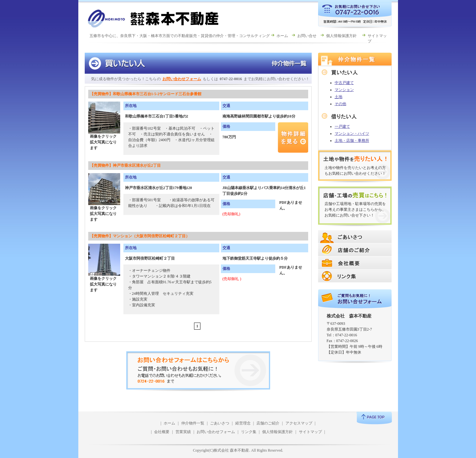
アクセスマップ (299, 423)
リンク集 (249, 432)
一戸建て (342, 126)
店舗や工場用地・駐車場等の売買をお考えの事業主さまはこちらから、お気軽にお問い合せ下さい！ (355, 210)
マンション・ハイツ (352, 134)
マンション (344, 90)
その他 (340, 104)
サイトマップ (310, 432)
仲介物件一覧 (193, 423)
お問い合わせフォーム (182, 79)
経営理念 (243, 423)
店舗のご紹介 (268, 423)
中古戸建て (344, 83)
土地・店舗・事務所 (352, 141)
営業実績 (183, 432)
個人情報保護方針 (341, 36)
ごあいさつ (220, 423)
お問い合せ (307, 36)
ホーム (282, 36)
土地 (339, 97)
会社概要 (162, 432)
